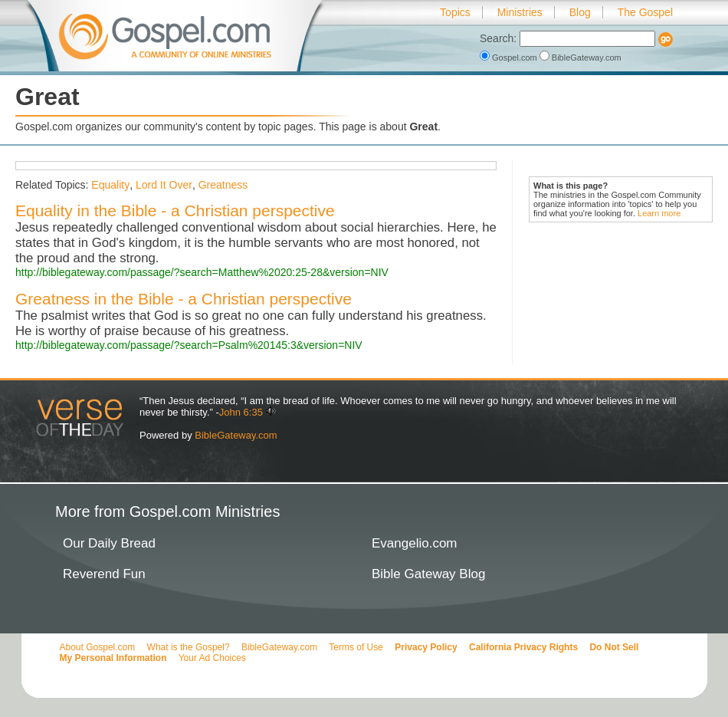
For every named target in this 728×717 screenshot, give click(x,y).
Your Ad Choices (212, 658)
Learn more (659, 213)
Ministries (520, 12)
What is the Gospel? (189, 647)
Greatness (223, 185)
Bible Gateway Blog (428, 574)
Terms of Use (356, 647)
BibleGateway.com (580, 58)
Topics (455, 12)
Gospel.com (510, 58)
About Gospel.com (98, 647)
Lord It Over (164, 185)
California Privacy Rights (523, 647)
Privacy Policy (426, 647)
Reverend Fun (104, 574)
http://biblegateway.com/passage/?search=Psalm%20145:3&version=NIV (189, 345)
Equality (110, 185)
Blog (580, 12)
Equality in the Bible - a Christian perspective (175, 210)
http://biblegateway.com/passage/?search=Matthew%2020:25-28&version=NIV (202, 272)
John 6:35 (241, 412)
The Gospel (645, 12)
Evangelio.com (415, 543)
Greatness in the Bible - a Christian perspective (184, 299)
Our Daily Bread (109, 543)
